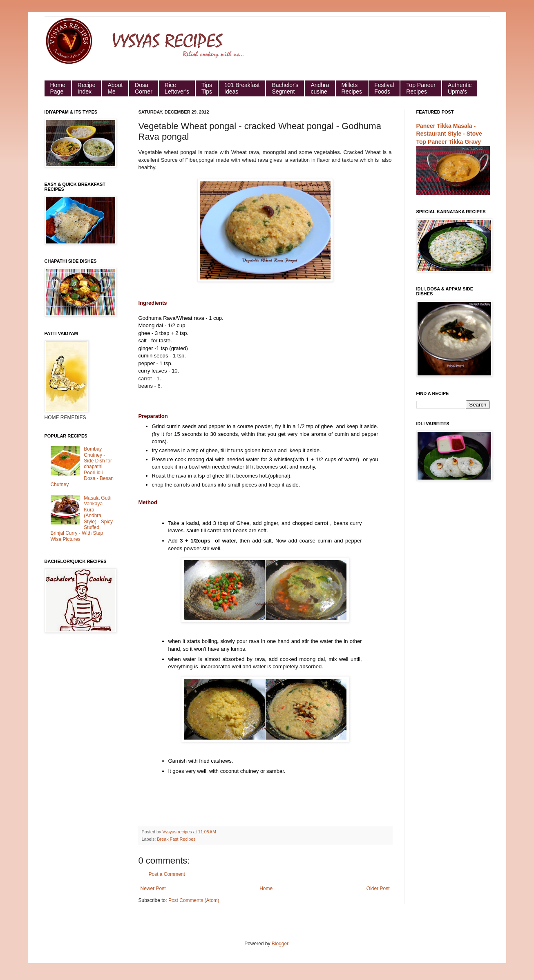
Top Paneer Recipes (421, 88)
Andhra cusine (320, 88)
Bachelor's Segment (285, 88)
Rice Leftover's (177, 88)
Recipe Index (87, 88)
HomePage (58, 88)
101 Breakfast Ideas (242, 88)
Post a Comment (167, 874)
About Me (115, 88)
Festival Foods (384, 88)
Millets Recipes (352, 88)
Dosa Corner (144, 88)
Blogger (280, 944)
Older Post (378, 888)
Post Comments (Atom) (194, 900)
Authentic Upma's (460, 88)
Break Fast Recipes (176, 839)
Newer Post (153, 888)
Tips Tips (207, 88)
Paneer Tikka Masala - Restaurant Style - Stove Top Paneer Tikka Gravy (449, 134)
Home (266, 888)
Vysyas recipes (178, 832)
